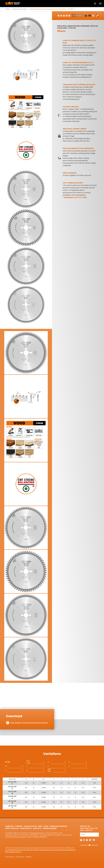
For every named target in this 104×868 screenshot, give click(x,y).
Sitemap (29, 857)
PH (6, 766)
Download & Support (58, 826)
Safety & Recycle (12, 828)
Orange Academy (50, 828)
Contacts (37, 828)
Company (19, 826)
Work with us (26, 828)
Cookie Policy (20, 857)
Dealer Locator (30, 826)
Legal (46, 826)
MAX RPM (49, 770)
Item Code (28, 762)
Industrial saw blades (19, 9)
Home (7, 9)
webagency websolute (89, 845)
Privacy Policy (10, 857)
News (40, 826)
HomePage (9, 826)
